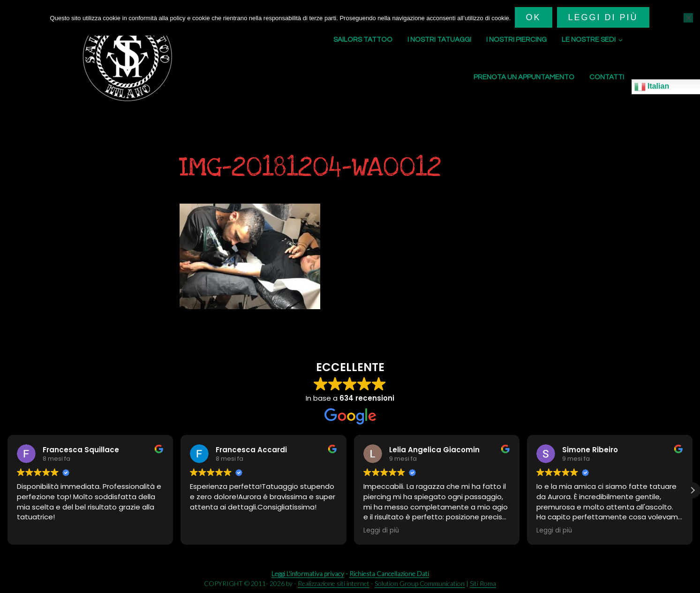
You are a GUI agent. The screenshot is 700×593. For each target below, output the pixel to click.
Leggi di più (604, 17)
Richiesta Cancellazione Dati (389, 574)
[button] (692, 490)
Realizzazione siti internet (334, 583)
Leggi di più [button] (381, 531)
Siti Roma (483, 583)
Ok (534, 17)
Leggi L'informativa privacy (308, 574)
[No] (688, 17)
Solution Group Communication (420, 583)
